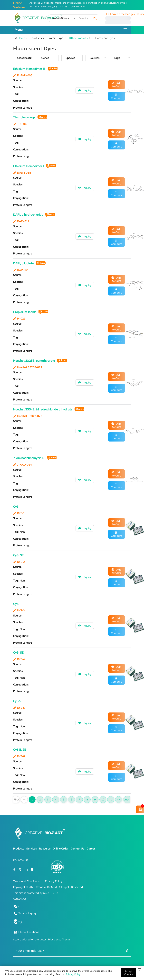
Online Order (61, 849)
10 (103, 799)
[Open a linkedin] (26, 870)
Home (21, 38)
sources (95, 58)
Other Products (78, 38)
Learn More (76, 7)
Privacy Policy (73, 974)
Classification (24, 58)
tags (117, 58)
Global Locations (29, 932)
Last (126, 799)
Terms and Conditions (26, 881)
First (17, 799)
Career (91, 849)
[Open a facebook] (14, 870)
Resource (45, 849)
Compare (117, 98)
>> (119, 799)
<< (24, 799)
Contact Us (78, 849)
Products (19, 849)
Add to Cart (117, 85)
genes (45, 58)
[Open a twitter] (20, 870)
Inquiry (87, 90)
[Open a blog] (32, 870)
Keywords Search (59, 18)
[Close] (128, 973)
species (70, 58)
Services (31, 849)
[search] (95, 18)
